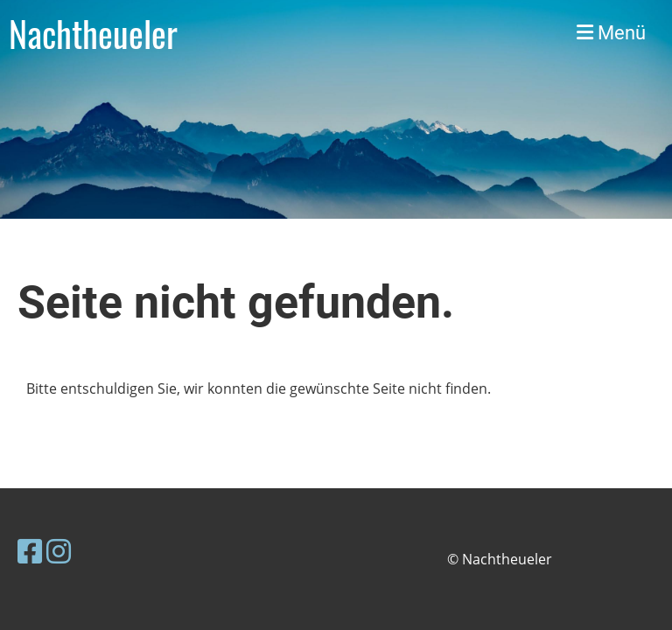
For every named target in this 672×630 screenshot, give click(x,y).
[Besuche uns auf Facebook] (30, 551)
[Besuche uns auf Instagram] (59, 551)
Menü (611, 33)
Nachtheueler (93, 33)
